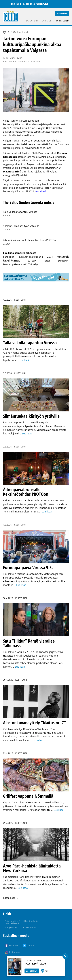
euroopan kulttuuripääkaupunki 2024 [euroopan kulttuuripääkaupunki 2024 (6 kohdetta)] (28, 257)
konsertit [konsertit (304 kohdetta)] (63, 257)
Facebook (14, 945)
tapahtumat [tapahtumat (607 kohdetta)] (11, 260)
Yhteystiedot (11, 927)
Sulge (65, 956)
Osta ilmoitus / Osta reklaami (12, 922)
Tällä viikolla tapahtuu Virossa (20, 212)
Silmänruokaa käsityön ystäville (21, 226)
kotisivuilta (42, 191)
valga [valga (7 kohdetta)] (35, 264)
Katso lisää (9, 898)
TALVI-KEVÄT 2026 (35, 964)
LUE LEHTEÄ (32, 971)
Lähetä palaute (31, 921)
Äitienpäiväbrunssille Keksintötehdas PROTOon (30, 240)
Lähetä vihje (48, 21)
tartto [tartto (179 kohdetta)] (32, 260)
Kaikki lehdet (63, 21)
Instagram (14, 952)
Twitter (31, 945)
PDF (46, 971)
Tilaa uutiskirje (32, 21)
